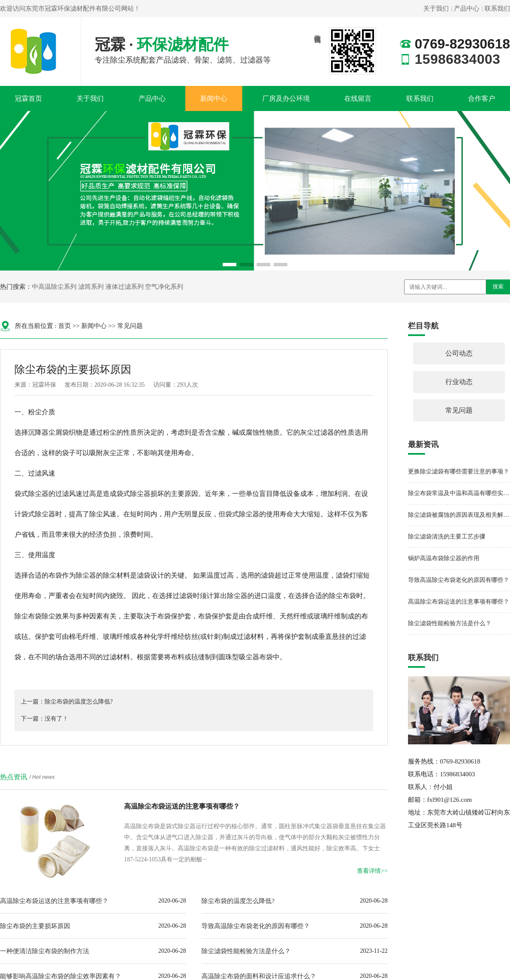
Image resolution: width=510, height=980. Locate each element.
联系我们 (497, 9)
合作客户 (482, 98)
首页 (65, 326)
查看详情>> (372, 871)
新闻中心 (214, 98)
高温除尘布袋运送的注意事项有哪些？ (54, 901)
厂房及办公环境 (286, 98)
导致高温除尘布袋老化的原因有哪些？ (256, 926)
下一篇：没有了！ (45, 719)
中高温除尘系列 (54, 287)
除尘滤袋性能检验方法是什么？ (246, 951)
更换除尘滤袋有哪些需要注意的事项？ (459, 471)
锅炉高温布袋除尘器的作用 (444, 558)
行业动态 (459, 382)
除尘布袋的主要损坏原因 (35, 926)
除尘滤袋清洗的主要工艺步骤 (447, 537)
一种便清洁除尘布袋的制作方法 (45, 951)
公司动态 (459, 353)
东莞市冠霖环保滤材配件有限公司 (73, 9)
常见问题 (130, 326)
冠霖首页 (28, 98)
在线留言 (358, 98)
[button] (229, 265)
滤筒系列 (91, 287)
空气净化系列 (164, 287)
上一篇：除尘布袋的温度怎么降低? (67, 702)
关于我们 (436, 9)
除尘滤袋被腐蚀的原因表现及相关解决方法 (459, 515)
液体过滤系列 (125, 287)
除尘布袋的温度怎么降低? (238, 901)
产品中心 (467, 9)
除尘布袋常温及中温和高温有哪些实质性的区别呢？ (459, 493)
